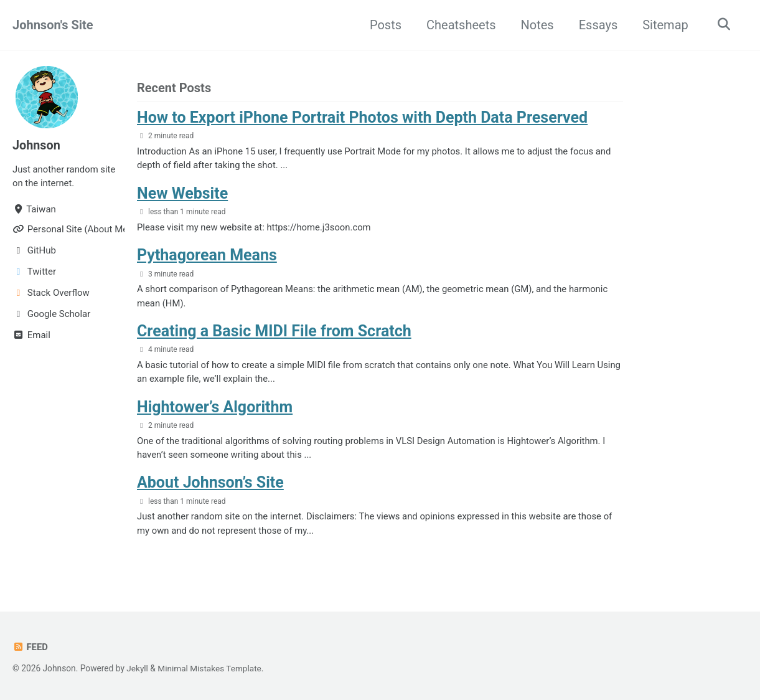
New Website (182, 193)
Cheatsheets (460, 25)
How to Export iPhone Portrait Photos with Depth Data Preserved (362, 117)
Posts (384, 25)
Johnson (37, 145)
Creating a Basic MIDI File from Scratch (274, 331)
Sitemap (664, 25)
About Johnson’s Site (210, 483)
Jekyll (137, 668)
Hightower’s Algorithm (215, 407)
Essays (597, 25)
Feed (30, 647)
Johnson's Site (53, 25)
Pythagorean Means (207, 255)
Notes (536, 25)
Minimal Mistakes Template (211, 668)
